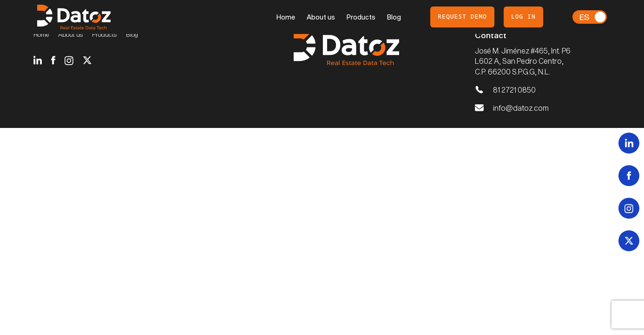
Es (584, 17)
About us (321, 17)
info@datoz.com (521, 108)
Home (286, 17)
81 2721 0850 (514, 90)
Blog (394, 17)
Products (361, 17)
